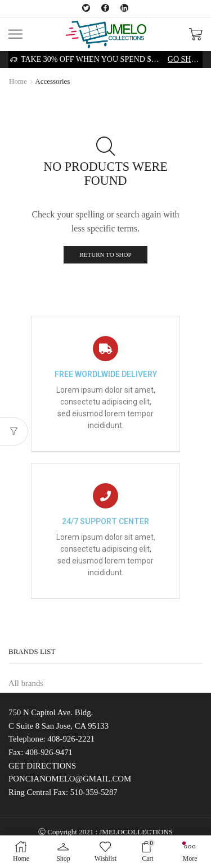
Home (18, 81)
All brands (26, 683)
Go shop (184, 59)
